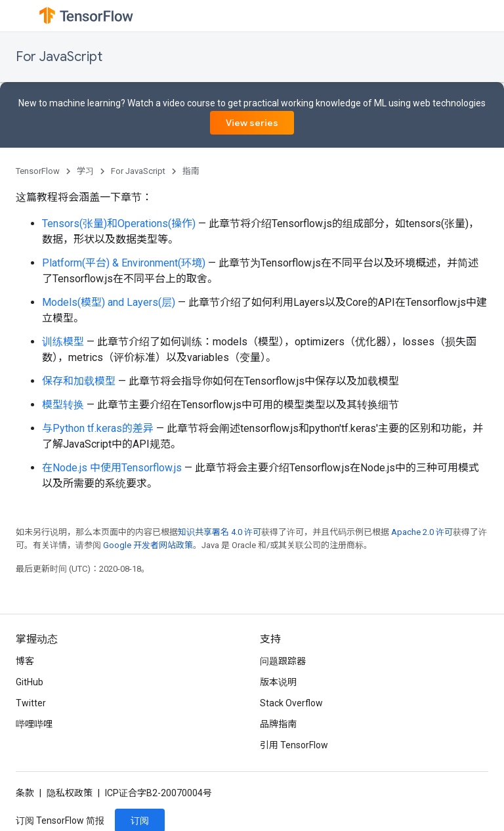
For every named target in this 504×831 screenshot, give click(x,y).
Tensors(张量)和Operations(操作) (119, 224)
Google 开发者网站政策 (148, 545)
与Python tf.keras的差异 (98, 428)
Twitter (31, 703)
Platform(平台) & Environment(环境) (124, 263)
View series (252, 123)
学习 (85, 171)
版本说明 (278, 682)
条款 (25, 793)
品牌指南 (278, 724)
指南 (191, 171)
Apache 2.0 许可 (422, 532)
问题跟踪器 (283, 661)
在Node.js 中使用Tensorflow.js (112, 468)
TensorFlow (38, 171)
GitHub (30, 682)
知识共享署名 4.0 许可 (220, 532)
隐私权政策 (70, 793)
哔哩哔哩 (34, 724)
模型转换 (63, 405)
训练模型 (63, 342)
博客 (25, 661)
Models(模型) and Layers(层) (109, 302)
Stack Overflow (291, 703)
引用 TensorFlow (294, 745)
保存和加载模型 (79, 381)
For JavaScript (59, 57)
